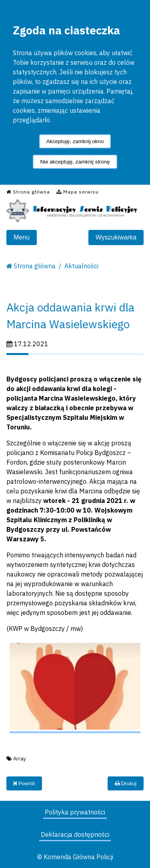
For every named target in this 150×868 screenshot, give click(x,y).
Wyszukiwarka (116, 237)
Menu (22, 237)
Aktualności (81, 266)
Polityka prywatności (75, 812)
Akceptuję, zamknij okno (75, 141)
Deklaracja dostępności (75, 834)
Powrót (24, 783)
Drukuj (126, 783)
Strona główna (35, 266)
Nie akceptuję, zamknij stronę (75, 162)
